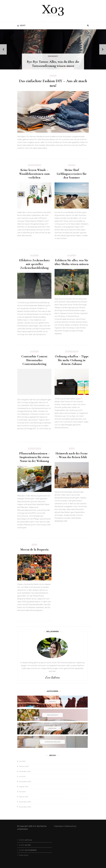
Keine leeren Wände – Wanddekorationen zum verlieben (34, 174)
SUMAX (22, 840)
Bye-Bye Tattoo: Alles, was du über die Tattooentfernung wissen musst (53, 64)
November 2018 (25, 807)
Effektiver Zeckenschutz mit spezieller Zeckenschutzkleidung (34, 264)
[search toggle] (88, 26)
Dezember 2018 (25, 802)
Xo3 (53, 9)
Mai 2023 (22, 761)
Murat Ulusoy (24, 855)
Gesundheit (53, 56)
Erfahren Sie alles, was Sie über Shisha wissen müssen (72, 262)
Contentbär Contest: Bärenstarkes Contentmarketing (34, 360)
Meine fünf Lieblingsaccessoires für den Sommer (72, 174)
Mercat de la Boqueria (34, 549)
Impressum (59, 826)
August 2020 (24, 787)
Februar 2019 (24, 797)
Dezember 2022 (25, 771)
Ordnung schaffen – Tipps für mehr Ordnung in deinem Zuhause (72, 360)
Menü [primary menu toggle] (21, 26)
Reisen (72, 448)
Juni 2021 (22, 776)
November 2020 (25, 782)
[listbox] (53, 49)
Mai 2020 (22, 792)
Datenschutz (71, 826)
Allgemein (34, 255)
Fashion (53, 75)
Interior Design (34, 165)
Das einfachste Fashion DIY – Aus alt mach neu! (53, 83)
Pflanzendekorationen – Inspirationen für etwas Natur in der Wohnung (34, 457)
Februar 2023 (24, 766)
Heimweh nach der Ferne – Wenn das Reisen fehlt (72, 455)
